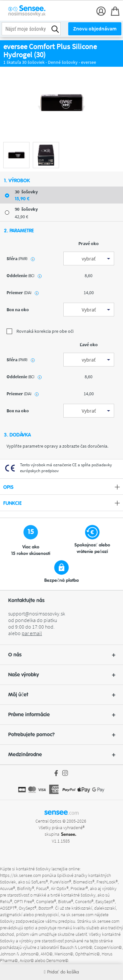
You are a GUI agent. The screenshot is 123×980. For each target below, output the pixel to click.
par (32, 633)
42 (21, 217)
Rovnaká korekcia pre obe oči (40, 331)
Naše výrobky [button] (62, 675)
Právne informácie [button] (62, 715)
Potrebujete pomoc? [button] (62, 735)
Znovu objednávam (95, 28)
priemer (23, 293)
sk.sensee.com (80, 915)
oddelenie (24, 276)
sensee (61, 812)
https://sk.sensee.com (20, 875)
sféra (21, 258)
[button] (61, 655)
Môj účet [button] (62, 695)
